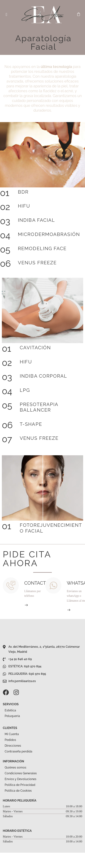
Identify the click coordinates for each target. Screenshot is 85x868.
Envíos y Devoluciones (21, 779)
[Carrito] (79, 14)
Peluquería (14, 716)
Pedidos (10, 740)
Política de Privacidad (20, 785)
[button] (6, 14)
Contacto (37, 583)
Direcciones (13, 746)
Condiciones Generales (21, 773)
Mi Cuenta (12, 734)
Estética (12, 710)
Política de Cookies (18, 791)
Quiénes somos (15, 767)
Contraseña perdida (18, 751)
